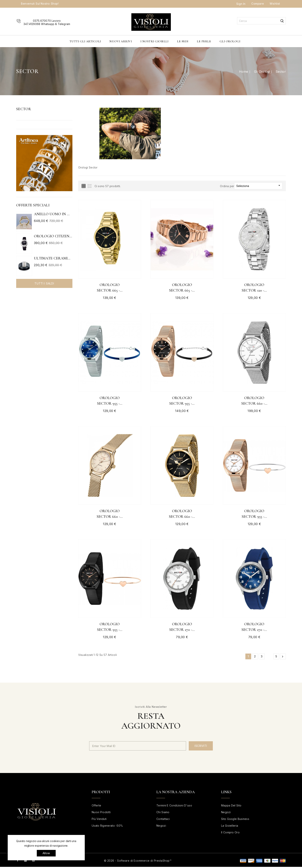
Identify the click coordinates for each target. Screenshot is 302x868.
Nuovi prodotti (101, 813)
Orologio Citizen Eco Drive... (53, 236)
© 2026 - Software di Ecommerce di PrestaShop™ (138, 862)
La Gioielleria (230, 827)
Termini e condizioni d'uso (174, 807)
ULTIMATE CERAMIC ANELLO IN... (53, 258)
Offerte (96, 807)
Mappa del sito (231, 807)
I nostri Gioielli (154, 41)
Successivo (283, 658)
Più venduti (99, 820)
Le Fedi (183, 41)
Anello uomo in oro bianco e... (53, 214)
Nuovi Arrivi (121, 41)
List (90, 186)
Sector (24, 109)
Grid (84, 186)
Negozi (161, 827)
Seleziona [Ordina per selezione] (259, 186)
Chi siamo (163, 813)
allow (46, 853)
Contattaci (163, 820)
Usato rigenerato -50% (107, 827)
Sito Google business (235, 820)
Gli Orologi (230, 41)
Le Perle (204, 41)
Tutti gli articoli (85, 41)
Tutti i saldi (44, 283)
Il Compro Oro (230, 833)
